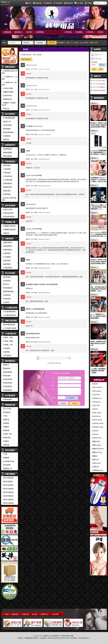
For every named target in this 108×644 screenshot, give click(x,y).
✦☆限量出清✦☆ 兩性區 (9, 84)
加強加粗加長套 (8, 213)
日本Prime (95, 434)
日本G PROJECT (97, 387)
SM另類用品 (7, 356)
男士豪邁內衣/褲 (8, 461)
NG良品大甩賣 (7, 88)
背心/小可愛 (6, 409)
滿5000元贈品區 (8, 496)
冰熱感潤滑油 (7, 246)
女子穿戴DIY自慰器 (9, 328)
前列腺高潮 (6, 299)
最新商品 (18, 32)
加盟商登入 (45, 614)
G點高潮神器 (7, 125)
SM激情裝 (6, 352)
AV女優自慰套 (7, 180)
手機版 (88, 3)
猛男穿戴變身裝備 (8, 325)
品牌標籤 (40, 32)
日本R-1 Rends (96, 413)
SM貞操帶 (6, 348)
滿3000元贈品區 (8, 489)
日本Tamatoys (96, 402)
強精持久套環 (7, 209)
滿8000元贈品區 (8, 503)
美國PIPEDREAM (97, 449)
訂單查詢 (68, 32)
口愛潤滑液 (6, 253)
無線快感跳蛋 (7, 153)
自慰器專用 (6, 261)
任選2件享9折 (7, 96)
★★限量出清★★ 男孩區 (9, 72)
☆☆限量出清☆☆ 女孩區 (9, 78)
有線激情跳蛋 (7, 149)
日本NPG (94, 384)
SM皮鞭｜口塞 (7, 345)
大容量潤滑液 (7, 268)
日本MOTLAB (96, 438)
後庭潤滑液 (6, 264)
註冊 (101, 69)
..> (64, 358)
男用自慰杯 (6, 165)
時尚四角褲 (6, 465)
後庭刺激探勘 (7, 372)
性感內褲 (6, 445)
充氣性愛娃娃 (7, 183)
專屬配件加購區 (8, 92)
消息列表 (25, 614)
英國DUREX (96, 442)
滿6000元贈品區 (8, 500)
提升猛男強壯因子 (8, 217)
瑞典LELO (95, 460)
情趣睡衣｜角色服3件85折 (9, 104)
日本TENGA (95, 395)
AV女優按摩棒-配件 (9, 315)
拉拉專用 (6, 302)
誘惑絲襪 (6, 430)
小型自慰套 (6, 169)
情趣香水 (6, 365)
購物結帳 (37, 3)
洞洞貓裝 (6, 423)
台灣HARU (95, 467)
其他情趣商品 (7, 390)
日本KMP (95, 431)
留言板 (101, 32)
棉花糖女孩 (6, 412)
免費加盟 (58, 3)
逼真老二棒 (6, 122)
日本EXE (94, 409)
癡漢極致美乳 (7, 187)
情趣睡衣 (6, 427)
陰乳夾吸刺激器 (8, 132)
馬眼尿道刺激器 (8, 292)
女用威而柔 (6, 136)
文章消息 (90, 32)
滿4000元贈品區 (8, 492)
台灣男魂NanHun (97, 470)
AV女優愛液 (6, 257)
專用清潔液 (6, 376)
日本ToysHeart (96, 391)
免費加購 (7, 32)
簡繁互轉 (68, 3)
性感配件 (6, 441)
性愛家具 (6, 233)
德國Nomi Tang (96, 452)
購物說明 (47, 3)
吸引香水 (6, 284)
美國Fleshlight (96, 445)
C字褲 (4, 416)
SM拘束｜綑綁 (7, 341)
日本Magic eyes (96, 398)
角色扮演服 (6, 438)
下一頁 (68, 358)
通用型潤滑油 (7, 243)
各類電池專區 (7, 399)
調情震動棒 (6, 129)
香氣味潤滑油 (7, 250)
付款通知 (79, 32)
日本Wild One (96, 416)
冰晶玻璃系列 (7, 387)
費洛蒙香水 (6, 368)
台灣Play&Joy (96, 463)
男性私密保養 (7, 383)
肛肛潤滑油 (6, 281)
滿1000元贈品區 (8, 478)
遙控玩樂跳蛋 (7, 156)
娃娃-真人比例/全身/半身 (9, 199)
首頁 (28, 3)
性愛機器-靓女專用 (9, 230)
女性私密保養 (7, 379)
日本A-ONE (95, 405)
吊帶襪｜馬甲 (7, 434)
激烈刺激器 (6, 277)
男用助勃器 (6, 194)
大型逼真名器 (7, 176)
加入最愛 (79, 3)
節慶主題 (6, 420)
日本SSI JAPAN (96, 420)
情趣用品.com (6, 3)
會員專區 (56, 614)
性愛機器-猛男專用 (9, 226)
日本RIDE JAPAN (97, 424)
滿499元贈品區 (7, 482)
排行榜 (29, 32)
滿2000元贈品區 (8, 485)
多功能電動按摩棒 (8, 118)
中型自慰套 (6, 173)
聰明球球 (6, 140)
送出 (94, 69)
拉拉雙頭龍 (6, 295)
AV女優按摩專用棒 (9, 312)
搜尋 (52, 43)
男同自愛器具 (7, 288)
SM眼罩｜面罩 (7, 338)
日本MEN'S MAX (97, 427)
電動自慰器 (6, 191)
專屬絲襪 (6, 458)
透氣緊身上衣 (7, 469)
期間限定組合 (7, 99)
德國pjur (94, 456)
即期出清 (6, 109)
